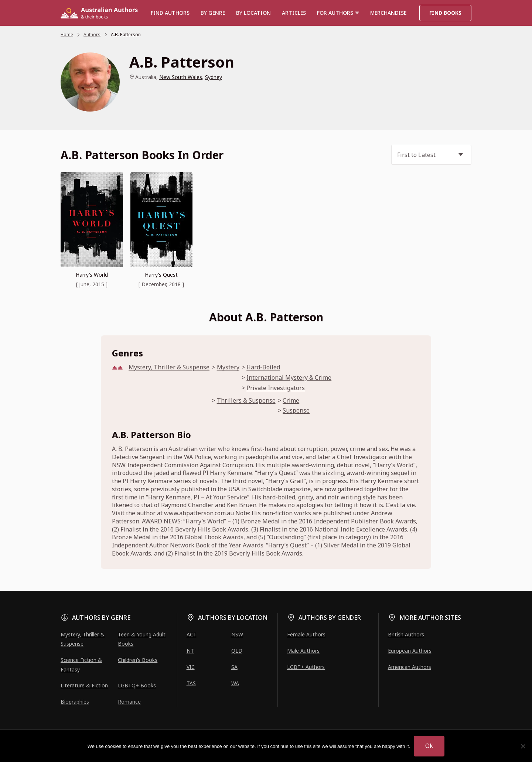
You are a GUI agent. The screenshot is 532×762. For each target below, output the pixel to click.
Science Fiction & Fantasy (81, 664)
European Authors (410, 651)
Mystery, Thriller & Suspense (169, 367)
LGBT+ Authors (306, 667)
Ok (429, 746)
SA (234, 667)
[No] (523, 746)
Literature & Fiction (84, 685)
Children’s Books (138, 660)
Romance (129, 702)
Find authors (170, 13)
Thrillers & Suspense (246, 401)
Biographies (75, 702)
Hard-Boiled (263, 367)
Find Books (445, 13)
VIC (191, 667)
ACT (192, 634)
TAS (191, 683)
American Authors (410, 667)
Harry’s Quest (161, 275)
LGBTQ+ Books (137, 685)
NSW (237, 634)
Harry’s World (92, 275)
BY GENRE (213, 13)
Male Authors (303, 651)
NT (190, 651)
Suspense (296, 411)
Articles (294, 13)
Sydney (214, 77)
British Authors (406, 634)
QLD (237, 651)
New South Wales (181, 77)
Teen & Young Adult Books (142, 639)
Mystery (228, 367)
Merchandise (388, 13)
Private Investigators (276, 388)
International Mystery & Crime (289, 378)
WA (235, 683)
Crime (291, 401)
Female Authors (306, 634)
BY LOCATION (253, 13)
